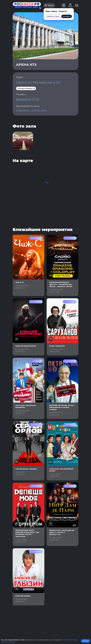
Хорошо (86, 641)
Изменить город (53, 16)
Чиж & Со (20, 288)
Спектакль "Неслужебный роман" (62, 476)
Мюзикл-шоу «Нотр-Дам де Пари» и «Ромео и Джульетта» (62, 538)
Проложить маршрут (26, 93)
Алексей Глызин (23, 602)
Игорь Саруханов (58, 352)
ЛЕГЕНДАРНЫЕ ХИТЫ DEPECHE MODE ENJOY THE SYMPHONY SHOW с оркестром (28, 539)
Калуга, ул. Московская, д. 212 (37, 85)
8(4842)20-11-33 (28, 104)
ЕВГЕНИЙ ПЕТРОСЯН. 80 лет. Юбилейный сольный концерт (62, 413)
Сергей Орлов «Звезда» (27, 475)
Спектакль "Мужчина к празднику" (26, 412)
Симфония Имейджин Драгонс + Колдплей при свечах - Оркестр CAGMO (61, 290)
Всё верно (67, 16)
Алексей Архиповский (26, 352)
